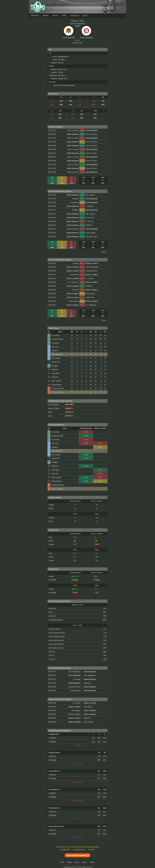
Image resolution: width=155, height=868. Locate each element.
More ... (105, 252)
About (84, 862)
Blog (85, 16)
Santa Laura (62, 69)
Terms (77, 862)
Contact (92, 862)
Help (62, 862)
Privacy (69, 862)
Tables (46, 16)
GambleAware (65, 850)
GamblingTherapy (79, 850)
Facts (55, 16)
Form (64, 16)
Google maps (63, 79)
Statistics (75, 16)
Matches (35, 16)
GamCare (91, 850)
